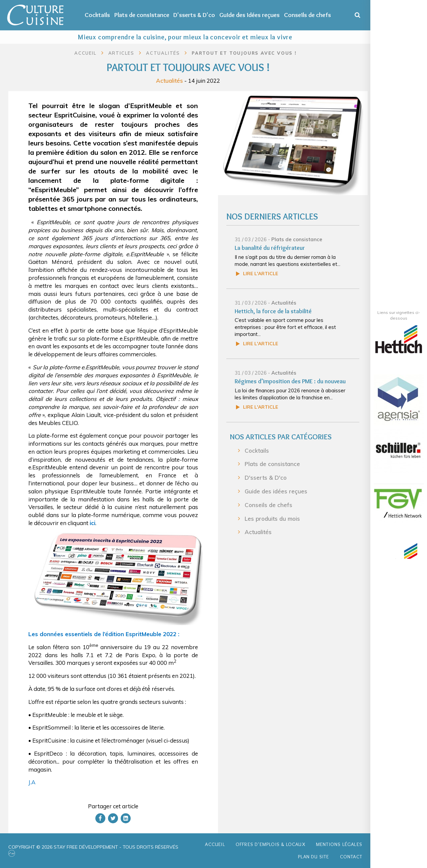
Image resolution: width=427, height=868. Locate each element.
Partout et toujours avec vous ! (244, 53)
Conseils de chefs (307, 15)
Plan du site (313, 857)
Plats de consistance (142, 15)
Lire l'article (260, 274)
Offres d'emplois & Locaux (270, 844)
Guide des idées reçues (249, 15)
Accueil (85, 53)
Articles (121, 53)
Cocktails (97, 15)
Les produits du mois (272, 519)
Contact (351, 857)
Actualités (169, 80)
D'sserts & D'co (194, 15)
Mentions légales (339, 844)
